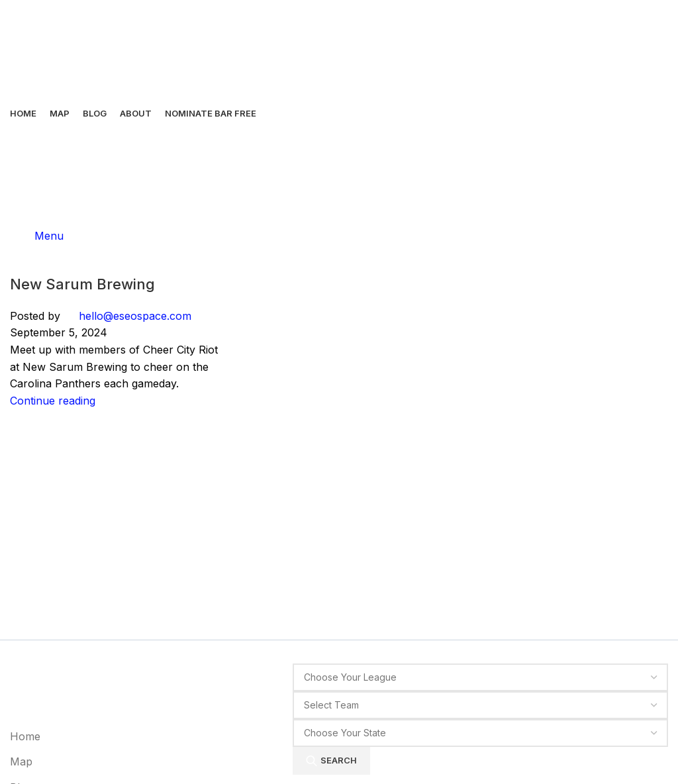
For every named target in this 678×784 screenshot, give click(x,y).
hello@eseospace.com (135, 316)
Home (25, 736)
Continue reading (53, 401)
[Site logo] (46, 48)
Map (21, 761)
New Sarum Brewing (82, 284)
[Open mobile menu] (37, 236)
